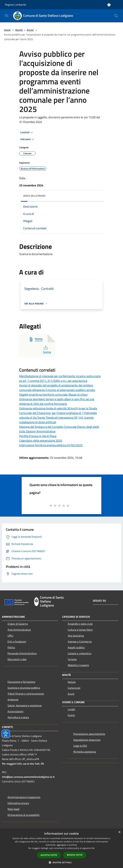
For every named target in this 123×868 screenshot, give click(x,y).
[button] (61, 862)
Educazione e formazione (21, 682)
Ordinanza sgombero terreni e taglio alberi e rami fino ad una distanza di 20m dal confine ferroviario (57, 401)
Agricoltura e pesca (18, 717)
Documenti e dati (17, 659)
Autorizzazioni (15, 711)
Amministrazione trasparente (24, 797)
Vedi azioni (28, 139)
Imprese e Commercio (80, 642)
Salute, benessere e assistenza (25, 705)
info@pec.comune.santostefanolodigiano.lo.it (28, 777)
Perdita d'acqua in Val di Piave (38, 436)
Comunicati (74, 688)
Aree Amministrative (19, 630)
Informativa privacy (18, 803)
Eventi (71, 715)
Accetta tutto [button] (49, 855)
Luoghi (72, 709)
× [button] (119, 832)
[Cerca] (116, 16)
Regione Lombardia (16, 5)
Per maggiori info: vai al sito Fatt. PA (23, 764)
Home (7, 30)
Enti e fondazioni (17, 642)
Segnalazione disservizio (87, 740)
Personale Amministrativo (22, 653)
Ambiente (13, 700)
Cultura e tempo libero (80, 630)
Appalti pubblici (76, 647)
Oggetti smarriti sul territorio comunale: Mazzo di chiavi (53, 395)
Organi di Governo (18, 624)
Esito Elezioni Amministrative (37, 431)
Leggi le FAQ (80, 746)
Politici (11, 647)
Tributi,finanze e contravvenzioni (26, 694)
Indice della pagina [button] (34, 196)
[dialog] (61, 848)
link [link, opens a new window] (93, 848)
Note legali (14, 809)
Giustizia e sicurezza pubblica (24, 688)
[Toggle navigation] (7, 15)
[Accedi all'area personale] (109, 5)
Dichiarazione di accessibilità (23, 815)
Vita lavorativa (76, 636)
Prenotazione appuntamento (89, 734)
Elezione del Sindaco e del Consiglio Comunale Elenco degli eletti (59, 427)
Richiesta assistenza (85, 752)
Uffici (10, 636)
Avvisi (30, 30)
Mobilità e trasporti (78, 665)
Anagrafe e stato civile (80, 624)
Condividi (27, 132)
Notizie (72, 682)
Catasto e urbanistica (80, 653)
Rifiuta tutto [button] (75, 855)
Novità (19, 30)
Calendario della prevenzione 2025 (41, 441)
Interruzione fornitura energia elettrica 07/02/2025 (51, 445)
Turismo (72, 659)
